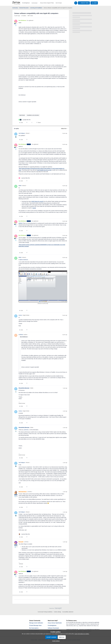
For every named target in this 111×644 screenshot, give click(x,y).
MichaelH (21, 542)
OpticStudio (22, 115)
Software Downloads (53, 628)
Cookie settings (57, 612)
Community (15, 8)
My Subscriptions (34, 628)
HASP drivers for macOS (37, 201)
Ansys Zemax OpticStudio (55, 623)
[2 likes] (25, 120)
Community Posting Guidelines (45, 612)
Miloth (20, 186)
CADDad (21, 335)
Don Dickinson (22, 20)
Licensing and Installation (36, 8)
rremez (20, 315)
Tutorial (34, 208)
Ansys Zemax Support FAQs (47, 3)
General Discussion (24, 8)
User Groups (59, 3)
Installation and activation (33, 115)
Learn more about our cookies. (82, 634)
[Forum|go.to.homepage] (16, 3)
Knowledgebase (26, 3)
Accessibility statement (68, 612)
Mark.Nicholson (23, 492)
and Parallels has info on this (44, 170)
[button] (84, 3)
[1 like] (24, 178)
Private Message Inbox (36, 626)
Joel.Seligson (22, 133)
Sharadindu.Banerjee (24, 388)
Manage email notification (36, 623)
